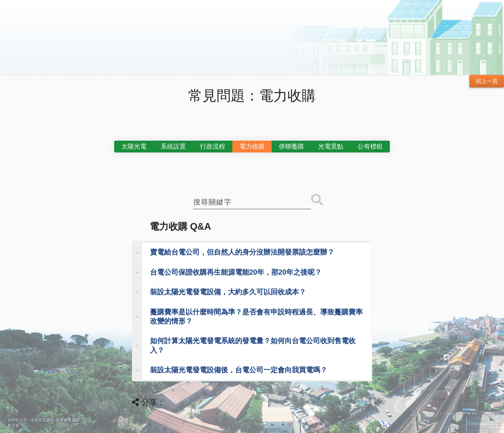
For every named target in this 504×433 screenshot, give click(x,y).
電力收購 (252, 146)
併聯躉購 (291, 146)
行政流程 (213, 146)
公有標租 (370, 146)
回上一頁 (487, 81)
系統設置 (173, 146)
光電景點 (331, 146)
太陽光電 (134, 146)
